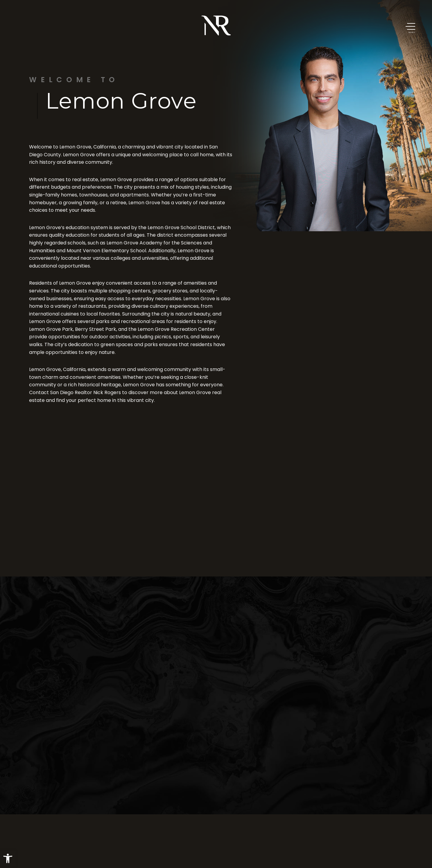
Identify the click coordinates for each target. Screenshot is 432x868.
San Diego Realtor (71, 392)
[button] (8, 858)
